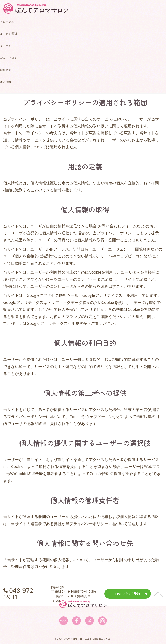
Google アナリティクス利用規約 (55, 323)
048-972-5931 (19, 593)
